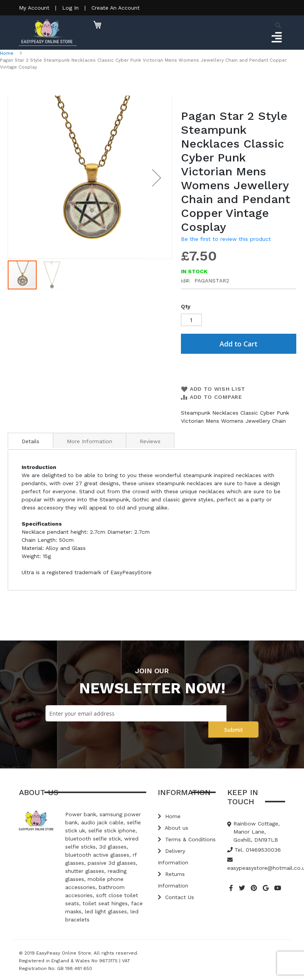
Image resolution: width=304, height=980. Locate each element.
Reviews (150, 441)
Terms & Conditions (187, 839)
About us (173, 828)
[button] (157, 178)
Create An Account (116, 8)
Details (30, 441)
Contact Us (176, 897)
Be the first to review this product (226, 239)
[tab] (30, 440)
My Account (34, 8)
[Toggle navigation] (276, 38)
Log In (70, 8)
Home (7, 53)
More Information (90, 441)
